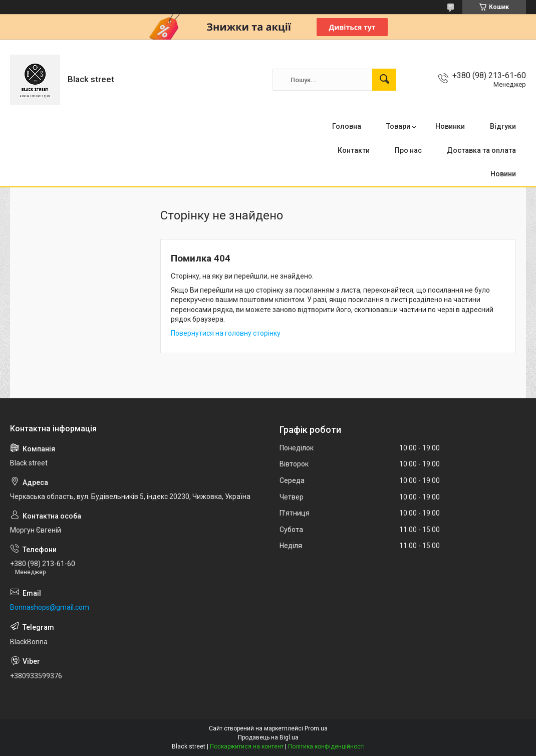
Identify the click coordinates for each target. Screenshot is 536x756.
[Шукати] (384, 80)
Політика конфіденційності (326, 746)
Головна (347, 126)
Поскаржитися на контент (247, 746)
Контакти (354, 150)
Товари (398, 126)
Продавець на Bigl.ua (268, 737)
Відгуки (503, 126)
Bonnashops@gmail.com (50, 607)
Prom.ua (316, 728)
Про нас (408, 150)
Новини (503, 174)
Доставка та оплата (481, 150)
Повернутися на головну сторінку (226, 333)
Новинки (450, 126)
